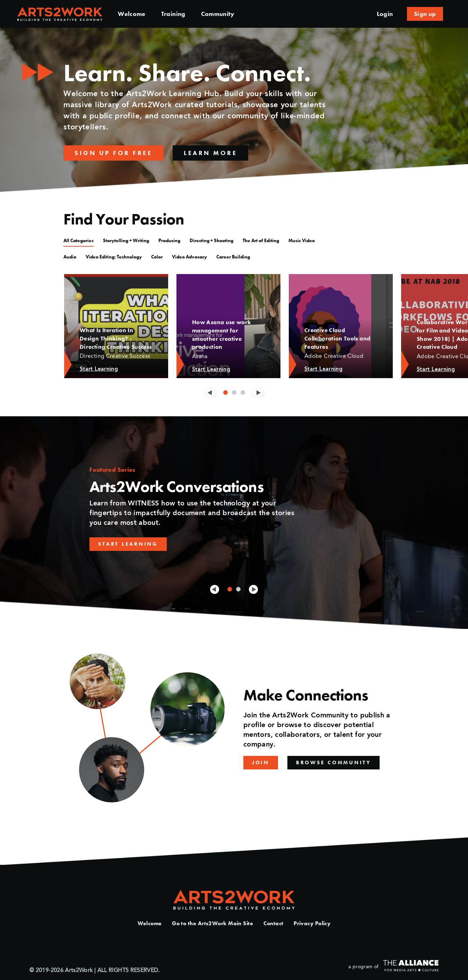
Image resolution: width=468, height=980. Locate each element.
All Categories (79, 240)
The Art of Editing (261, 240)
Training (173, 14)
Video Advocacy (189, 257)
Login (385, 14)
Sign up (425, 14)
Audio (70, 257)
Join (261, 762)
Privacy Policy (312, 923)
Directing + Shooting (211, 240)
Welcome (132, 14)
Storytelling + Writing (126, 240)
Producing (169, 240)
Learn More (210, 153)
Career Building (233, 257)
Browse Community (333, 762)
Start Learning (128, 544)
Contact (274, 923)
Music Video (302, 240)
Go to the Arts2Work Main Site (213, 923)
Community (218, 14)
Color (157, 257)
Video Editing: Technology (114, 257)
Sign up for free (113, 153)
